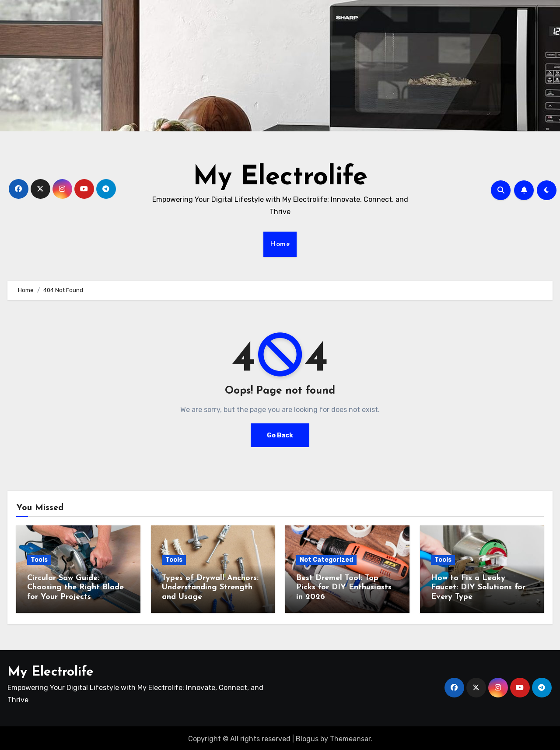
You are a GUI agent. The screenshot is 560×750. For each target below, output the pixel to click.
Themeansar (350, 737)
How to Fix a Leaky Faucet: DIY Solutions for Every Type (478, 588)
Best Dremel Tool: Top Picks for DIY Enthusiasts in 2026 (344, 588)
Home (280, 244)
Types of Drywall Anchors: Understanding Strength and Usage (210, 588)
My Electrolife (280, 178)
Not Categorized (326, 560)
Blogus (307, 737)
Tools (39, 560)
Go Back (280, 435)
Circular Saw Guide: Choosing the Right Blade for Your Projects (75, 588)
